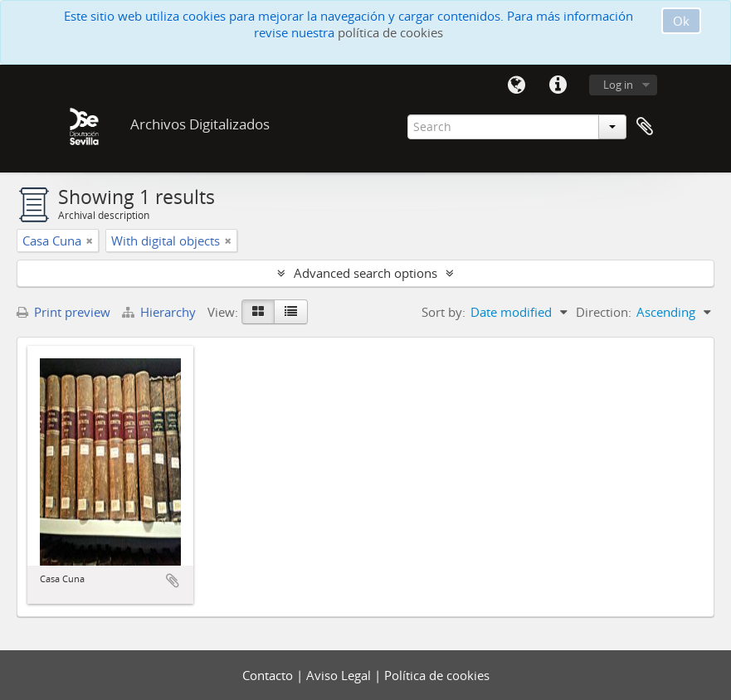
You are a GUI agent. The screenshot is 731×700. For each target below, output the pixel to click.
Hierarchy (161, 312)
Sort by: (443, 312)
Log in (618, 85)
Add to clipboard (173, 581)
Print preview (63, 312)
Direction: (604, 312)
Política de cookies (437, 675)
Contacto (269, 675)
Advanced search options (365, 273)
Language (517, 85)
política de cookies (390, 32)
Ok (681, 21)
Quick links (558, 85)
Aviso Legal (340, 675)
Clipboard (645, 127)
